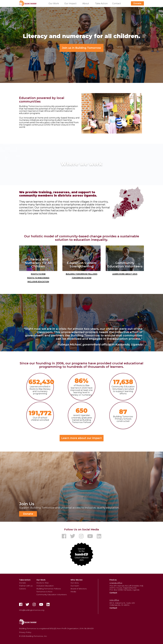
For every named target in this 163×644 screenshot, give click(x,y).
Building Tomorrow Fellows (82, 274)
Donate (137, 3)
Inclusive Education (38, 281)
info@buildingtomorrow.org (32, 610)
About (86, 4)
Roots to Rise (38, 274)
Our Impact (70, 4)
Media (73, 592)
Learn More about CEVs (125, 274)
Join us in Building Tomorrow (81, 48)
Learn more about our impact (82, 438)
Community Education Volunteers (52, 595)
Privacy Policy (25, 632)
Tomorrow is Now (82, 277)
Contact (117, 4)
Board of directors (79, 589)
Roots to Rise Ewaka (38, 277)
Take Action (101, 4)
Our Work (54, 4)
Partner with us (26, 586)
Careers (22, 589)
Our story (75, 583)
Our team (75, 586)
